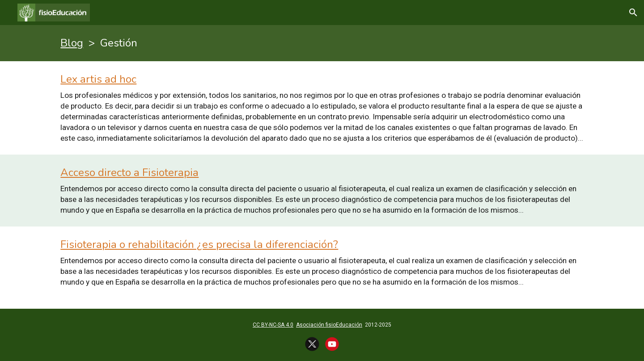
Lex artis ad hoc (98, 79)
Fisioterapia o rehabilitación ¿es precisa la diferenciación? (199, 244)
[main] (322, 43)
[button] (633, 13)
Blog (72, 43)
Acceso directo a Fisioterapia (129, 172)
